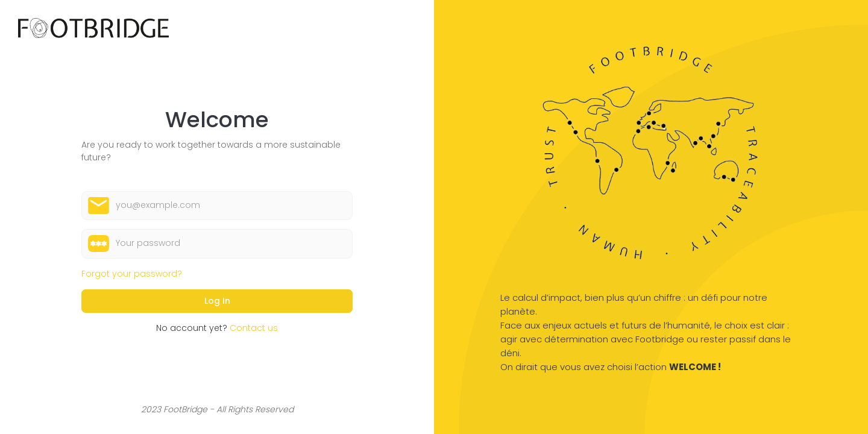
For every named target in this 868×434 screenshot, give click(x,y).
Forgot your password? (132, 274)
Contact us (254, 328)
